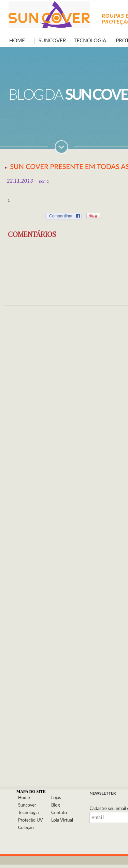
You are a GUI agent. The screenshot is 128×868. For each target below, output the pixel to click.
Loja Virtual (62, 820)
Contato (59, 812)
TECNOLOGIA (90, 40)
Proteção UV (31, 820)
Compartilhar (61, 216)
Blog (55, 805)
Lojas (56, 797)
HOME (17, 40)
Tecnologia (29, 812)
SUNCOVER (52, 40)
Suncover (27, 805)
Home (24, 797)
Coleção (26, 827)
